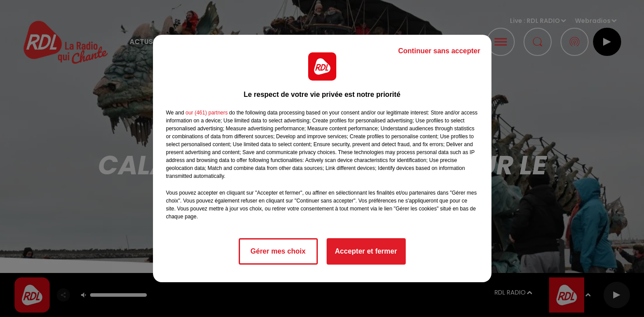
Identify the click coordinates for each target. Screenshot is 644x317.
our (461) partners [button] (207, 113)
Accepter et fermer (366, 251)
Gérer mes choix (278, 251)
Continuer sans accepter (439, 51)
